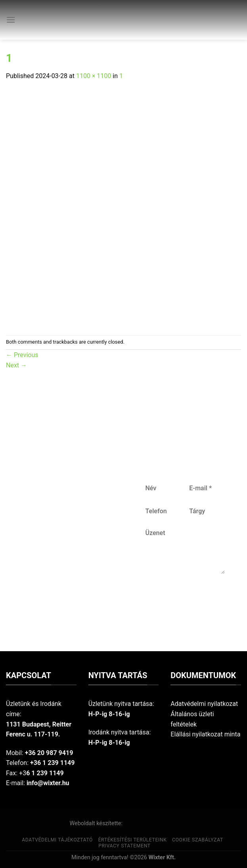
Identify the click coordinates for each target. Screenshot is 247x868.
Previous (22, 355)
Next (16, 365)
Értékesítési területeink (133, 840)
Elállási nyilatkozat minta (205, 734)
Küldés (184, 600)
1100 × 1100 (94, 76)
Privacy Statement (124, 846)
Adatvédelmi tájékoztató (57, 840)
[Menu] (11, 20)
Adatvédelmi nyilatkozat (204, 704)
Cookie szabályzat (198, 840)
